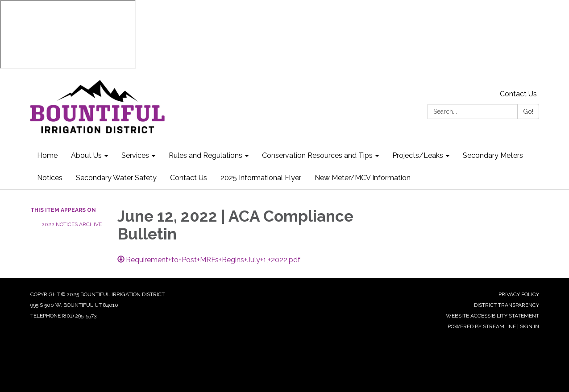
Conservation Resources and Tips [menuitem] (317, 155)
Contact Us (518, 94)
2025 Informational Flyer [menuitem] (261, 178)
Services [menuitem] (135, 155)
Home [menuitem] (47, 155)
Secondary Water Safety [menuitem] (116, 178)
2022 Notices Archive (72, 224)
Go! (528, 111)
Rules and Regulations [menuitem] (206, 155)
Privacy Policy (519, 294)
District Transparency (507, 305)
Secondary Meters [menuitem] (493, 155)
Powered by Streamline (482, 326)
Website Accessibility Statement (492, 316)
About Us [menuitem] (86, 155)
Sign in (530, 326)
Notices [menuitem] (50, 178)
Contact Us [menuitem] (189, 178)
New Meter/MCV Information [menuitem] (363, 178)
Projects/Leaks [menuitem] (418, 155)
